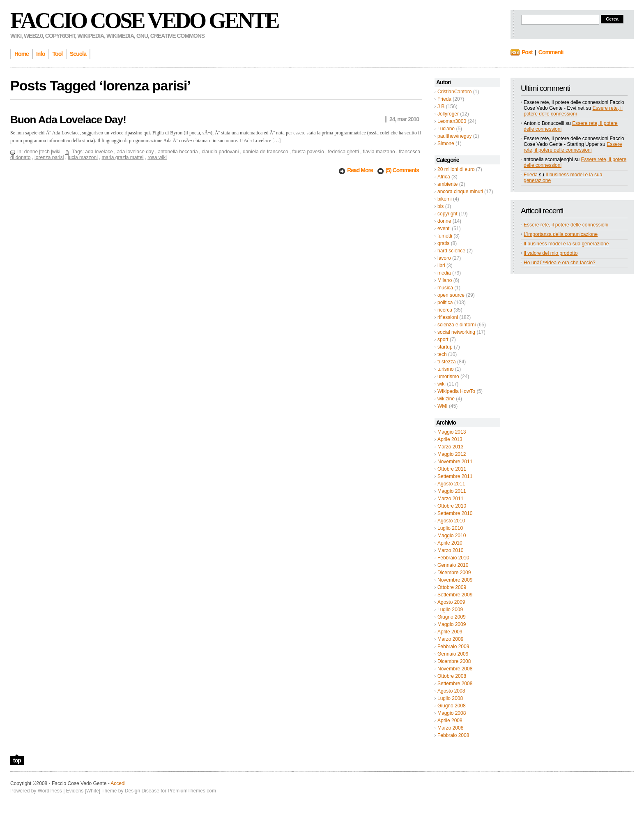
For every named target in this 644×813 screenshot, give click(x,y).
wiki (442, 384)
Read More (360, 170)
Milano (445, 280)
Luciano (446, 129)
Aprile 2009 (450, 632)
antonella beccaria (178, 152)
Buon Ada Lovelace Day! (68, 120)
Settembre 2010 (455, 513)
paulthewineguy (454, 136)
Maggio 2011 (452, 491)
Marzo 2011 (450, 499)
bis (440, 206)
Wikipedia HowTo (456, 391)
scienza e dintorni (457, 325)
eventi (444, 229)
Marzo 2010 (450, 550)
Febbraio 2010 (453, 558)
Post (527, 52)
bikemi (445, 199)
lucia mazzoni (83, 157)
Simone (446, 143)
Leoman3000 (452, 121)
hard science (451, 251)
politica (445, 303)
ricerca (445, 310)
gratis (443, 243)
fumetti (445, 236)
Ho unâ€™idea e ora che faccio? (560, 263)
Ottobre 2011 (452, 469)
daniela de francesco (266, 152)
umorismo (448, 376)
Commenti (551, 52)
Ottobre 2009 (452, 587)
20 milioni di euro (456, 169)
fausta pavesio (308, 152)
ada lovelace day (135, 152)
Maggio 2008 (452, 713)
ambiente (447, 184)
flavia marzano (379, 152)
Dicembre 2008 (454, 661)
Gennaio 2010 (453, 565)
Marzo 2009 (450, 639)
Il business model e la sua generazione (566, 244)
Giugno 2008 (452, 706)
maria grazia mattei (122, 157)
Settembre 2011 (455, 476)
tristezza (447, 362)
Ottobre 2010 (452, 506)
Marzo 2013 (450, 447)
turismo (445, 369)
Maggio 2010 (452, 536)
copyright (447, 214)
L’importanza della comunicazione (561, 234)
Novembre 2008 (455, 669)
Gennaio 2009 (453, 654)
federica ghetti (343, 152)
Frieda (444, 99)
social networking (456, 332)
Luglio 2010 (450, 528)
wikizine (446, 399)
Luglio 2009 (450, 610)
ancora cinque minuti (460, 192)
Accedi (118, 783)
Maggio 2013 (452, 432)
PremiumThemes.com (192, 791)
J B (441, 106)
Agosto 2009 (451, 602)
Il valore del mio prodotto (551, 253)
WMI (443, 406)
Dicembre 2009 (454, 573)
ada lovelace (99, 152)
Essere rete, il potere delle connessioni (573, 111)
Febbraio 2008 (453, 735)
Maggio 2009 (452, 624)
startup (445, 347)
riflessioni (448, 317)
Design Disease (142, 791)
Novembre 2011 (455, 462)
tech (442, 354)
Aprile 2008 (450, 721)
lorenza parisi (49, 157)
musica (445, 288)
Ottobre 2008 (452, 676)
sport (443, 340)
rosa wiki (157, 157)
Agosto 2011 (451, 484)
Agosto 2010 (451, 521)
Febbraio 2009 (453, 647)
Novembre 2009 (455, 580)
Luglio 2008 (450, 698)
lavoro (444, 258)
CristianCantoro (454, 92)
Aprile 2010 (450, 543)
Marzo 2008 (450, 728)
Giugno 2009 (452, 617)
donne (444, 221)
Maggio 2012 (452, 454)
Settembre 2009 (455, 595)
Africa (444, 177)
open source (451, 295)
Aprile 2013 (450, 439)
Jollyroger (448, 114)
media (444, 273)
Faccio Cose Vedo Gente (144, 21)
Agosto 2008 (451, 691)
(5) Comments (402, 170)
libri (441, 266)
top (17, 760)
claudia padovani (220, 152)
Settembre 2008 (455, 684)
